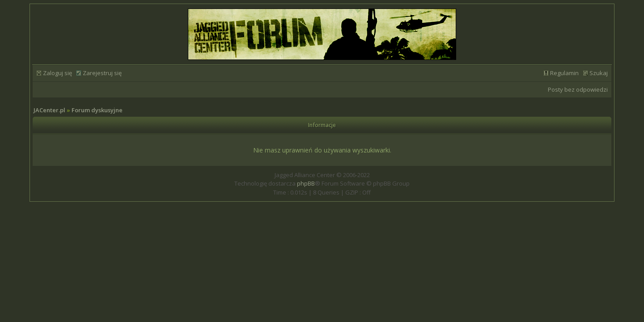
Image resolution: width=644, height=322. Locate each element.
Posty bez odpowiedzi (578, 89)
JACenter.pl (49, 110)
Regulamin (564, 73)
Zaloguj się (57, 73)
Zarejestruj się (102, 73)
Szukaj (599, 73)
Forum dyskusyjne (97, 110)
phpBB (306, 183)
